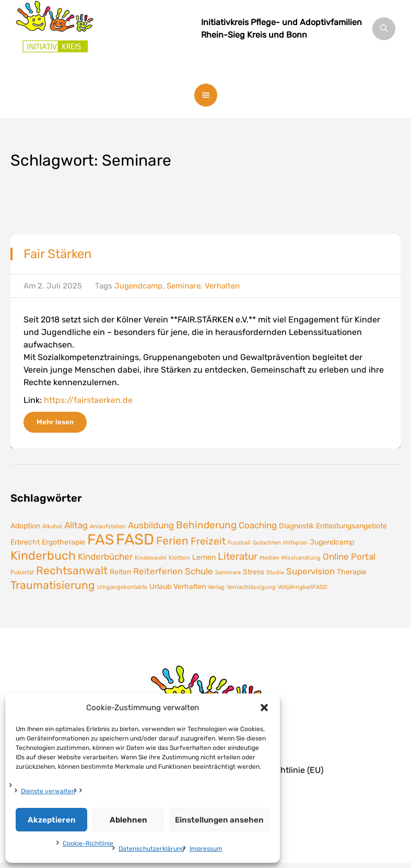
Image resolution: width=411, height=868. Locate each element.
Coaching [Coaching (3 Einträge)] (258, 525)
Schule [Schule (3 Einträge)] (199, 571)
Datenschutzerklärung (151, 849)
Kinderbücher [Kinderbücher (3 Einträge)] (105, 557)
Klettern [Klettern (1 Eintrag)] (179, 558)
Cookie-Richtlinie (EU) (281, 770)
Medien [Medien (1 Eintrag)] (269, 558)
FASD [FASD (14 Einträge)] (135, 539)
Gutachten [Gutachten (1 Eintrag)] (267, 543)
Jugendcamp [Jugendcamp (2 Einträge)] (332, 542)
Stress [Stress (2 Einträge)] (254, 572)
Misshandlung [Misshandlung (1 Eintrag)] (301, 558)
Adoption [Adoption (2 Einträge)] (25, 526)
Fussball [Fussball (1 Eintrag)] (239, 543)
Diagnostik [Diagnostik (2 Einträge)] (296, 526)
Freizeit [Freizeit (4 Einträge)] (208, 541)
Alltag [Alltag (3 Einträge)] (76, 525)
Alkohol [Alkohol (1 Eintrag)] (52, 526)
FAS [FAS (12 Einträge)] (101, 540)
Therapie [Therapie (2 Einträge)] (352, 572)
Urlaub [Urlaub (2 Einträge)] (160, 586)
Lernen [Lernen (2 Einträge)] (204, 557)
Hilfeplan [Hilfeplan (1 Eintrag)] (295, 543)
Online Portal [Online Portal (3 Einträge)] (349, 557)
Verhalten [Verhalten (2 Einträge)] (190, 586)
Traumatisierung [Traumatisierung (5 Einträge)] (53, 585)
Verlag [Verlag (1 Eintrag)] (216, 587)
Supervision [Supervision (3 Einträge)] (310, 571)
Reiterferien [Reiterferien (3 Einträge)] (158, 571)
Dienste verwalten (48, 791)
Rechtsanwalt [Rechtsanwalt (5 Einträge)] (72, 571)
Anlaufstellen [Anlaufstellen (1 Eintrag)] (108, 526)
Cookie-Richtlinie (88, 843)
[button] (264, 708)
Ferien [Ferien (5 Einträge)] (172, 541)
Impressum (206, 849)
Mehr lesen (55, 422)
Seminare (184, 286)
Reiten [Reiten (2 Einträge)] (120, 572)
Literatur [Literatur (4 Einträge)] (238, 556)
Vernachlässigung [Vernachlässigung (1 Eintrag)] (251, 587)
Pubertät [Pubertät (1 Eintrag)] (22, 572)
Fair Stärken (58, 254)
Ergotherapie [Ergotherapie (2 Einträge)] (63, 542)
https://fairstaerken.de (88, 400)
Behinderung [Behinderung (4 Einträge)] (206, 525)
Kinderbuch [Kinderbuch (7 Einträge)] (43, 555)
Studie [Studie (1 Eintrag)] (275, 572)
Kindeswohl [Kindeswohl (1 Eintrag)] (151, 558)
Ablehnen (128, 820)
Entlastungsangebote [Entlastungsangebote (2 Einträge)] (351, 526)
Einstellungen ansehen (219, 820)
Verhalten (222, 286)
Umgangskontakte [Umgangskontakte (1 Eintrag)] (122, 587)
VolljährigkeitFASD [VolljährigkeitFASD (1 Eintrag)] (303, 587)
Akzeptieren (52, 820)
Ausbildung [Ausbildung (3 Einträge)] (151, 525)
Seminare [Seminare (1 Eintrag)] (228, 572)
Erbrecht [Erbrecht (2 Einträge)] (25, 542)
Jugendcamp (138, 286)
